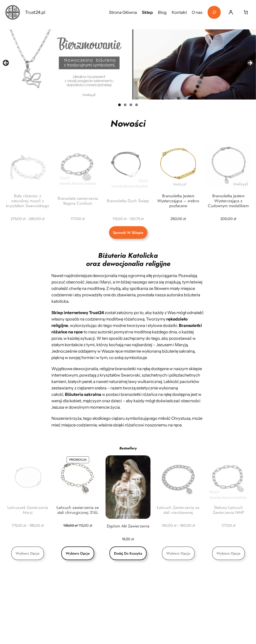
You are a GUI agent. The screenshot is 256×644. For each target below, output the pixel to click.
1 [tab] (119, 105)
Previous (6, 63)
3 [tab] (131, 105)
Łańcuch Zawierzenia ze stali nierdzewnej (178, 510)
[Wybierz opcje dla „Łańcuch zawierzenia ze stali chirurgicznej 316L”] (78, 553)
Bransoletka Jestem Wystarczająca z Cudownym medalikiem (228, 201)
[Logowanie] (231, 12)
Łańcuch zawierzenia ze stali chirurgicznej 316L (78, 510)
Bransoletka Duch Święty (128, 201)
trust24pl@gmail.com (153, 590)
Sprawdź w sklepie (128, 233)
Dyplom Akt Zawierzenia (128, 526)
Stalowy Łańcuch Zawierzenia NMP (228, 510)
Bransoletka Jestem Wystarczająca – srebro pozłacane (178, 201)
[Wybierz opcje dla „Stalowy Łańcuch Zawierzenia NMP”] (228, 553)
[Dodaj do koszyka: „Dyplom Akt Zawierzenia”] (128, 553)
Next (250, 63)
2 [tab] (125, 105)
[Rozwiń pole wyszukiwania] (214, 12)
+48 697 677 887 (148, 615)
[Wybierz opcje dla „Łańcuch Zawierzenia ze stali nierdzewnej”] (178, 553)
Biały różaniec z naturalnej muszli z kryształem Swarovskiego (28, 201)
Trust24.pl (35, 12)
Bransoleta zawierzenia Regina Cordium (78, 201)
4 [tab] (137, 105)
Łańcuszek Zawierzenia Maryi (28, 510)
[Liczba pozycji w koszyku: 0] (246, 12)
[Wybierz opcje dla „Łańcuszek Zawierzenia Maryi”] (28, 553)
